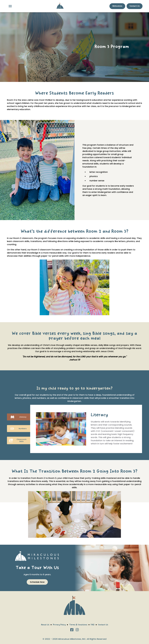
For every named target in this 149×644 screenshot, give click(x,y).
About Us (45, 625)
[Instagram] (77, 630)
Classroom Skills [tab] (19, 440)
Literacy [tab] (19, 417)
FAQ (93, 625)
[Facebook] (72, 630)
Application (117, 6)
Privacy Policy (59, 625)
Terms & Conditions (78, 625)
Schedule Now (37, 582)
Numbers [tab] (19, 429)
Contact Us (135, 6)
